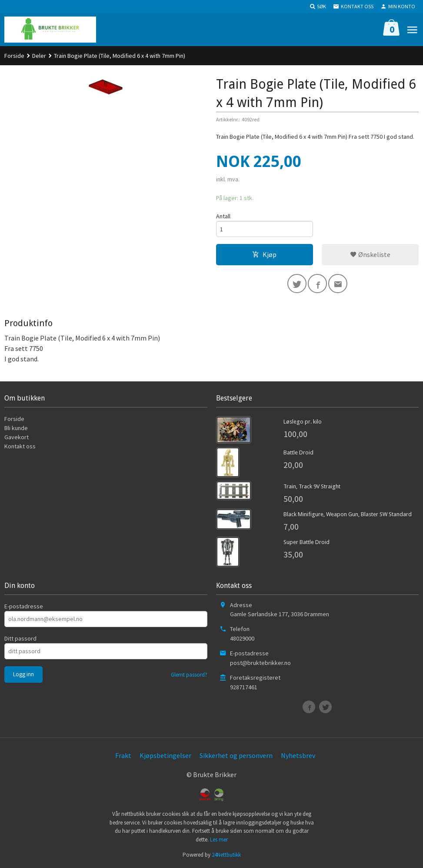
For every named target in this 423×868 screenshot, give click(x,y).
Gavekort (17, 437)
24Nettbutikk (226, 855)
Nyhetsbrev (298, 755)
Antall (223, 216)
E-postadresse (24, 606)
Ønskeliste (370, 254)
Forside (14, 56)
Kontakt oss (20, 446)
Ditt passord (20, 638)
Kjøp (264, 254)
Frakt (123, 755)
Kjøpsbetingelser (165, 755)
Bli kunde (16, 428)
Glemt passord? (189, 675)
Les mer (219, 840)
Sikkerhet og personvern (236, 755)
